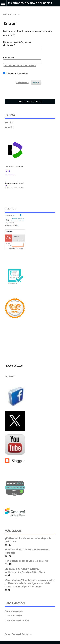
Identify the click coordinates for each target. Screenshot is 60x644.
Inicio (7, 15)
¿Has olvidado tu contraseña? (20, 65)
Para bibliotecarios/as (17, 621)
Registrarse (22, 83)
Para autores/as (13, 616)
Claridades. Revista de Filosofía (30, 3)
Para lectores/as (14, 611)
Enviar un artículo (30, 102)
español (9, 127)
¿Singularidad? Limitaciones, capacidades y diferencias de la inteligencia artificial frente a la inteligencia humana (30, 583)
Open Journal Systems (18, 634)
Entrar (36, 82)
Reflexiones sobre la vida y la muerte (26, 561)
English (9, 123)
